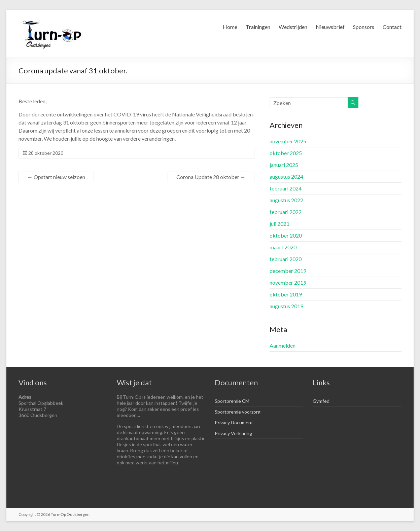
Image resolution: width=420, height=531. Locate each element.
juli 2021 (279, 224)
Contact (392, 27)
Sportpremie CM (232, 401)
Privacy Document (234, 422)
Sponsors (364, 27)
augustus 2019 (286, 306)
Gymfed (321, 401)
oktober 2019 (286, 294)
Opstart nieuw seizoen (56, 177)
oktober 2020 (286, 235)
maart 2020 (283, 247)
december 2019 (288, 271)
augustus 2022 (286, 200)
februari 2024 (286, 188)
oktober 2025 (286, 153)
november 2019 (288, 282)
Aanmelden (283, 345)
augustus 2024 (286, 176)
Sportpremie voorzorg (238, 412)
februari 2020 (286, 259)
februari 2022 (286, 212)
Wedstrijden (293, 27)
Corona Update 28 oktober (211, 177)
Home (230, 27)
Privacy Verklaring (233, 433)
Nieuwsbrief (330, 27)
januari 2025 (284, 165)
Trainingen (258, 27)
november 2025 (288, 141)
